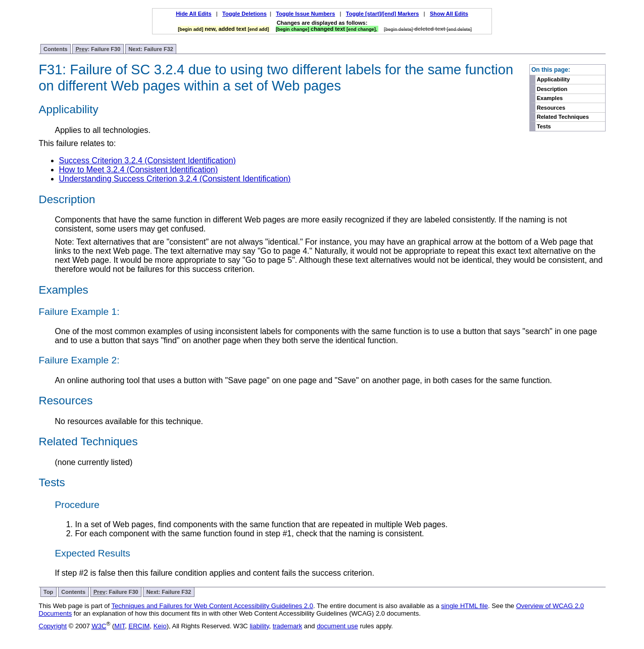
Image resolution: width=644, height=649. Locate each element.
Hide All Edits (194, 14)
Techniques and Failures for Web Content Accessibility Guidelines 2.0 (212, 606)
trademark (288, 626)
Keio (160, 626)
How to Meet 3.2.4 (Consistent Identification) (139, 170)
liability (259, 626)
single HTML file (464, 606)
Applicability (553, 79)
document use (337, 626)
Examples (550, 98)
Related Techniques (563, 117)
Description (552, 89)
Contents (56, 49)
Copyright (53, 626)
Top (48, 592)
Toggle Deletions (244, 14)
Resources (551, 108)
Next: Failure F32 (151, 49)
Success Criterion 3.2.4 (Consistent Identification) (147, 160)
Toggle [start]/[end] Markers (383, 14)
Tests (544, 126)
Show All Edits (449, 14)
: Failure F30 (98, 49)
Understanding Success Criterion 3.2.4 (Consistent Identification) (175, 179)
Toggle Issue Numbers (305, 14)
